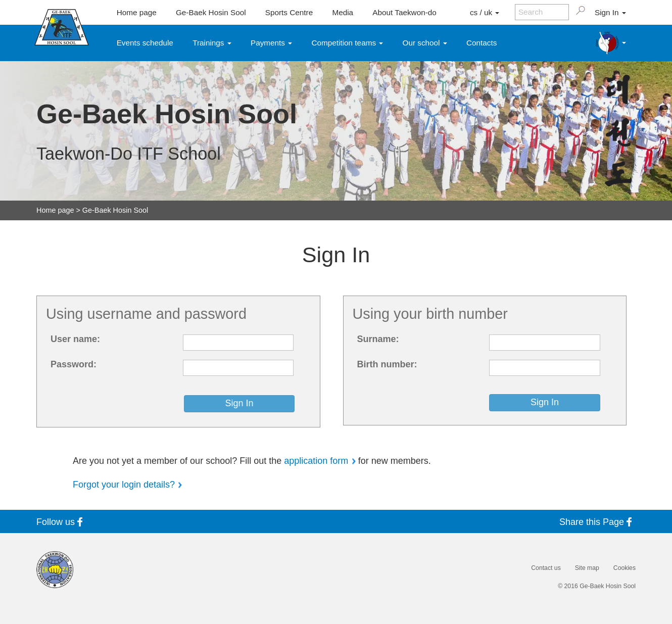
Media (343, 12)
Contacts (482, 43)
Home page (137, 12)
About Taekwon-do (404, 12)
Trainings (212, 43)
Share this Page (597, 522)
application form (316, 461)
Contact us (546, 568)
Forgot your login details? (124, 485)
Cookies (625, 568)
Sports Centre (289, 12)
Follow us (61, 522)
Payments (271, 43)
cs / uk (485, 12)
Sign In (610, 12)
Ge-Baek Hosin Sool (211, 12)
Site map (587, 568)
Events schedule (145, 43)
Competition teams (348, 43)
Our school (425, 43)
